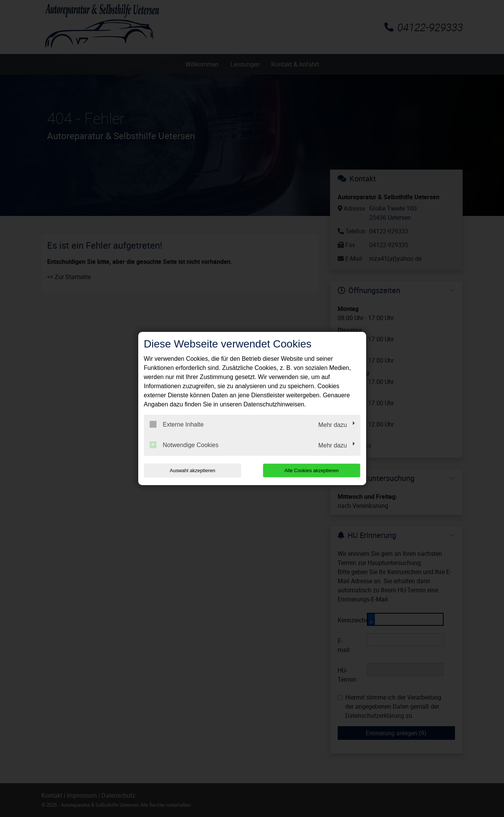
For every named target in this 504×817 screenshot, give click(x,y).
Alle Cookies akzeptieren (312, 470)
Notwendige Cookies (184, 445)
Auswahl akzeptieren (193, 470)
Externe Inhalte (177, 424)
